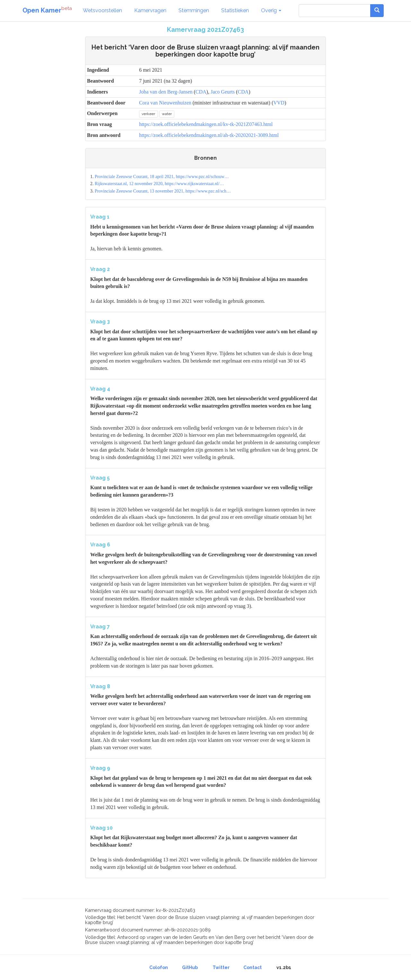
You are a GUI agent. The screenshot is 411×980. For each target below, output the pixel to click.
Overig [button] (271, 10)
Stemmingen (194, 10)
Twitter (221, 967)
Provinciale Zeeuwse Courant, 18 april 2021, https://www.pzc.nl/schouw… (162, 177)
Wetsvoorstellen (102, 10)
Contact (253, 967)
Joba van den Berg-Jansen (166, 92)
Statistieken (235, 10)
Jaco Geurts (223, 92)
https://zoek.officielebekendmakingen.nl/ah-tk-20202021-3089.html (209, 135)
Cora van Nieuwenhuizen (165, 103)
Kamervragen (150, 10)
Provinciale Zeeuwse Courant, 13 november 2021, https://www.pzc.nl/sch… (163, 191)
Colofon (159, 967)
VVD (279, 103)
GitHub (190, 967)
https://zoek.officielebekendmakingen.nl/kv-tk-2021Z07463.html (206, 124)
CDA (201, 92)
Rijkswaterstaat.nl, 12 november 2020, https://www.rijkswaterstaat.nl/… (159, 184)
